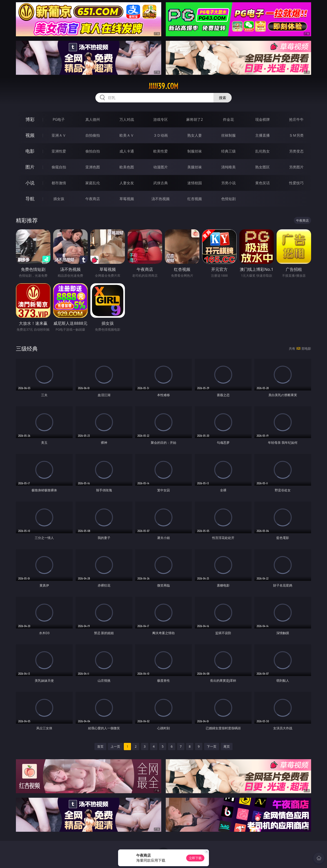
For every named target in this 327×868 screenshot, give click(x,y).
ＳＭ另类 (296, 135)
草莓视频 (127, 199)
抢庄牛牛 (296, 119)
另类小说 (228, 183)
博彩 (30, 119)
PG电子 (59, 119)
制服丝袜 (195, 151)
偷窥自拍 (59, 167)
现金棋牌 (263, 119)
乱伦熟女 (263, 151)
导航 (30, 199)
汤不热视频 (161, 199)
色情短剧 (228, 199)
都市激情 (59, 183)
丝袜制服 (228, 135)
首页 (100, 746)
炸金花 (228, 119)
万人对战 (127, 119)
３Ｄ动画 (161, 135)
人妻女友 (127, 183)
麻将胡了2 (194, 119)
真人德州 (93, 119)
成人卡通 (127, 151)
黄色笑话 (263, 183)
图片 (30, 167)
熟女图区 (263, 167)
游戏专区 (161, 119)
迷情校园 (195, 183)
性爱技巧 (296, 183)
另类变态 (296, 151)
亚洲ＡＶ (59, 135)
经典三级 (228, 151)
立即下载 (195, 858)
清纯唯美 (228, 167)
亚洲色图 (93, 167)
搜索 (223, 98)
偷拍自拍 (93, 151)
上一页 (115, 746)
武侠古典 (161, 183)
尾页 (227, 746)
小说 (30, 183)
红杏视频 (195, 199)
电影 (30, 151)
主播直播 (263, 135)
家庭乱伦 (93, 183)
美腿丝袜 (195, 167)
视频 (30, 135)
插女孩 (59, 199)
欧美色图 (127, 167)
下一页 (212, 746)
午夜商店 (93, 199)
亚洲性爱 (59, 151)
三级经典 (27, 348)
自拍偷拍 (93, 135)
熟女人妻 (195, 135)
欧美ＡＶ (127, 135)
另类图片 (296, 167)
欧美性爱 (161, 151)
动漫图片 (161, 167)
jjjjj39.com (163, 86)
